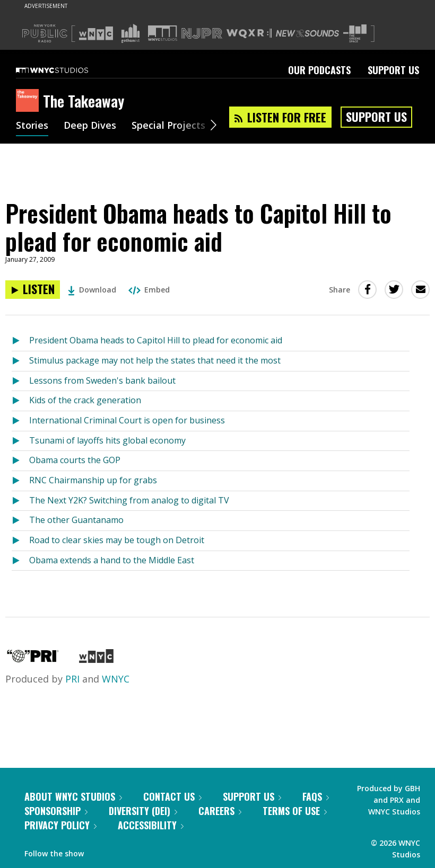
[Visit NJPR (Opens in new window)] (202, 34)
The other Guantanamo (76, 520)
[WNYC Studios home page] (65, 70)
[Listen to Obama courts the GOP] (20, 461)
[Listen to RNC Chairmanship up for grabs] (20, 481)
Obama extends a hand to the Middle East (112, 560)
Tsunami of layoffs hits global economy (107, 440)
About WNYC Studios (73, 796)
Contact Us (172, 796)
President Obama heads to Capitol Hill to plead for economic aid (156, 340)
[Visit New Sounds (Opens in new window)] (307, 33)
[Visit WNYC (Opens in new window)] (96, 33)
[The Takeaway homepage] (29, 101)
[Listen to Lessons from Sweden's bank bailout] (20, 381)
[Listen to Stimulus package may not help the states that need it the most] (20, 361)
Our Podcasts (319, 70)
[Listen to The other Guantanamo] (20, 521)
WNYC (116, 679)
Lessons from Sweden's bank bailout (102, 380)
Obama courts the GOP (75, 460)
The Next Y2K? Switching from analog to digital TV (129, 500)
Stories (32, 126)
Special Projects (168, 126)
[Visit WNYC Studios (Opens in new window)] (163, 33)
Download (92, 290)
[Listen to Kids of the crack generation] (20, 401)
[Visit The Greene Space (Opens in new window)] (355, 34)
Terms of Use (295, 811)
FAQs (316, 796)
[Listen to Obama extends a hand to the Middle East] (20, 561)
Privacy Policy (60, 825)
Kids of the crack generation (85, 400)
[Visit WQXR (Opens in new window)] (249, 34)
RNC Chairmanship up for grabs (93, 480)
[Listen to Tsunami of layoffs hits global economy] (20, 441)
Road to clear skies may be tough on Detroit (117, 540)
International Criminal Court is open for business (127, 420)
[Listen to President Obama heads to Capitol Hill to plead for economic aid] (33, 290)
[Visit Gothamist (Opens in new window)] (130, 33)
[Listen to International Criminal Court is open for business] (20, 421)
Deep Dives (90, 126)
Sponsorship (56, 811)
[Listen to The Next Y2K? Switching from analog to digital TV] (20, 501)
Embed (149, 290)
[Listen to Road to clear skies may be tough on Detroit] (20, 541)
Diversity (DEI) (143, 811)
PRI (72, 679)
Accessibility (151, 825)
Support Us (393, 70)
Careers (220, 811)
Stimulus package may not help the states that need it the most (155, 360)
